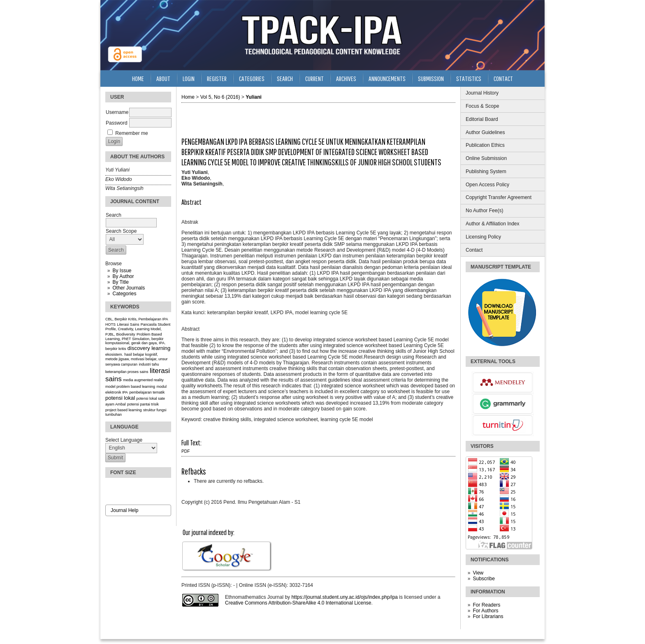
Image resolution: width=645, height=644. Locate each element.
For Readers (486, 605)
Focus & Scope (482, 106)
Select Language (124, 440)
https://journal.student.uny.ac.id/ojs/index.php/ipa (345, 597)
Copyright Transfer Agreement (499, 197)
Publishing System (486, 171)
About (163, 78)
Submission (431, 78)
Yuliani (254, 97)
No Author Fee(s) (484, 211)
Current (314, 78)
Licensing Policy (483, 237)
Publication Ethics (485, 145)
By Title (120, 282)
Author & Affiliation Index (493, 224)
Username (117, 112)
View (478, 573)
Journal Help (124, 510)
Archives (346, 78)
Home (138, 78)
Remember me (131, 133)
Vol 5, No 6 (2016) (220, 97)
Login (189, 78)
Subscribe (484, 579)
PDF (186, 451)
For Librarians (488, 616)
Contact (474, 250)
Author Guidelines (485, 132)
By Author (123, 276)
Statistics (469, 78)
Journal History (482, 93)
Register (217, 78)
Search (285, 78)
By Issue (122, 271)
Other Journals (129, 288)
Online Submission (486, 158)
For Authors (485, 611)
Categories (124, 294)
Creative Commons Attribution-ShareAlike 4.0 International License (298, 603)
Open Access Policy (487, 185)
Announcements (387, 78)
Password (117, 123)
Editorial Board (482, 119)
